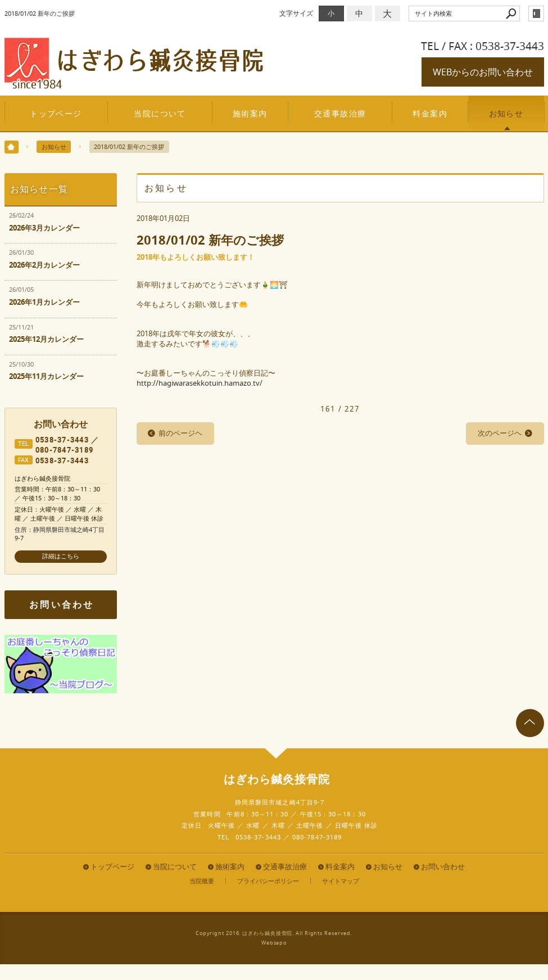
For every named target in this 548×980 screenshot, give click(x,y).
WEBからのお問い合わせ (483, 72)
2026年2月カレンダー (44, 265)
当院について (160, 113)
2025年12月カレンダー (46, 339)
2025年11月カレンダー (46, 376)
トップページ (56, 113)
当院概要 (202, 881)
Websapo (274, 943)
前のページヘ (180, 433)
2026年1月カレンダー (44, 302)
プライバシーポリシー (268, 881)
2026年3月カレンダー (44, 228)
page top (530, 723)
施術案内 (250, 113)
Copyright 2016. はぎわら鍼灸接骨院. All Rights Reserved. (274, 933)
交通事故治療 (340, 113)
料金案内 (430, 113)
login (536, 13)
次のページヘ (500, 433)
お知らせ (506, 113)
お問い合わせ (62, 604)
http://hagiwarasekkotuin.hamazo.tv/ (200, 383)
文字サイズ (296, 13)
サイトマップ (341, 881)
